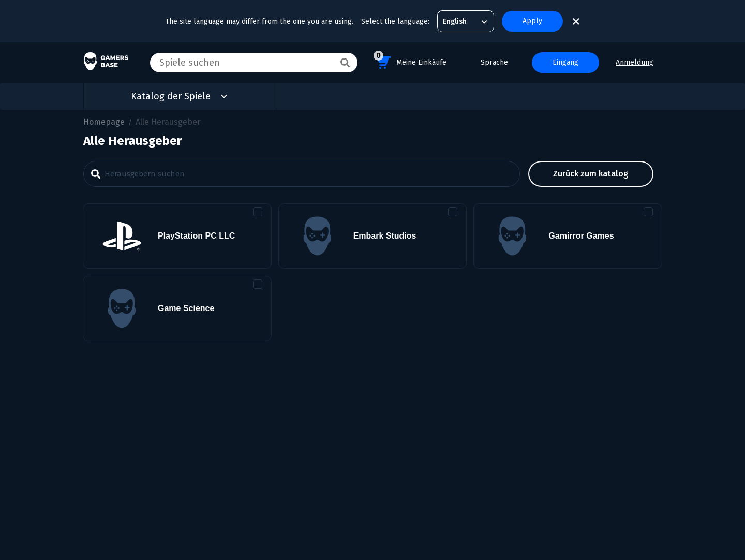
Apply (532, 21)
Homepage (104, 122)
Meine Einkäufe (410, 61)
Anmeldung (635, 62)
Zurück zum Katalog (591, 174)
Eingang (565, 62)
